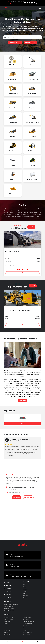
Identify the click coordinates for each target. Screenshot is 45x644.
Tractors (25, 628)
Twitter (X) (8, 585)
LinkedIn (7, 588)
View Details (23, 273)
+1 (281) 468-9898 (17, 4)
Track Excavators (28, 624)
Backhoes (6, 624)
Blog (24, 593)
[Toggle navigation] (40, 8)
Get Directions (28, 497)
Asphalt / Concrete (8, 619)
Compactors (7, 626)
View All (31, 227)
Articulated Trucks (8, 617)
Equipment (26, 587)
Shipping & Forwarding (9, 611)
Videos (25, 591)
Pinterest (8, 597)
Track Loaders (27, 626)
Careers (25, 598)
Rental (25, 589)
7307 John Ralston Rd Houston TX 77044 (21, 576)
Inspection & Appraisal (9, 609)
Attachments (7, 621)
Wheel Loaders (27, 635)
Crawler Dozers (7, 630)
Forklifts (6, 632)
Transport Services (8, 606)
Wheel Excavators (28, 632)
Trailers (25, 630)
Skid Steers (26, 619)
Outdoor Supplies (27, 617)
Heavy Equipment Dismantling (11, 604)
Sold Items (26, 596)
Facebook (8, 582)
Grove (23, 424)
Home (25, 585)
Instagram (8, 591)
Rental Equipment (30, 42)
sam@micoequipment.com (17, 2)
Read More (23, 400)
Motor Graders (7, 635)
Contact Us (16, 497)
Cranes (5, 628)
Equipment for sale (15, 42)
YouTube (7, 594)
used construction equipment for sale (21, 479)
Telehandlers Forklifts (29, 621)
